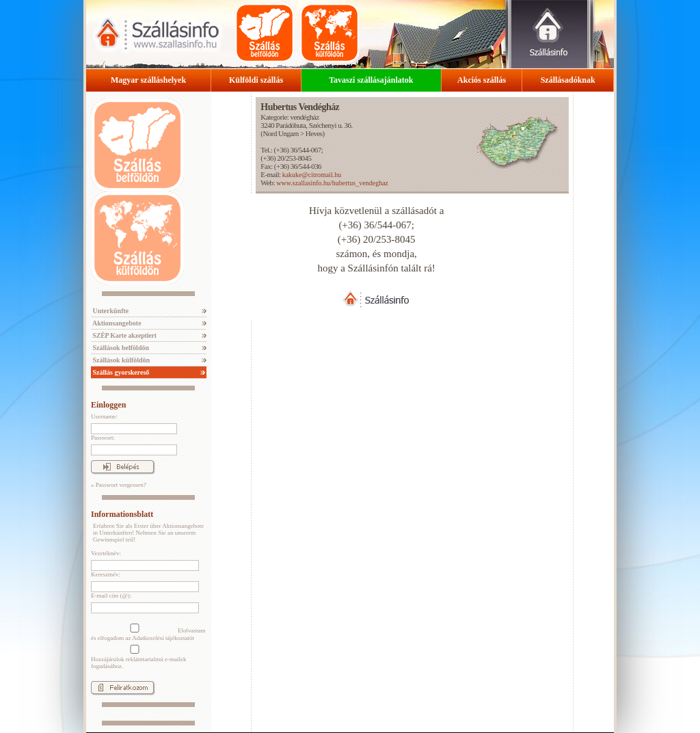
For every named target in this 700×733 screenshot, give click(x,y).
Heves (314, 133)
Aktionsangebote (116, 323)
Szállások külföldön (120, 360)
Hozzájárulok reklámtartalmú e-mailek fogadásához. (138, 657)
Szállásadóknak (568, 80)
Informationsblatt (122, 514)
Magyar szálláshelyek (148, 80)
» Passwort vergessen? (119, 485)
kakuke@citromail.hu (312, 175)
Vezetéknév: (106, 553)
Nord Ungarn (280, 133)
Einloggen (108, 405)
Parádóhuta (291, 125)
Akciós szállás (482, 80)
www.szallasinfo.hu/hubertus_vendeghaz (332, 183)
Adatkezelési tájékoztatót (163, 638)
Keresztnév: (106, 574)
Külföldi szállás (256, 80)
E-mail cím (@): (111, 596)
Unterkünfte (110, 311)
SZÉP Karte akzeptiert (124, 335)
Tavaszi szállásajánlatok (371, 80)
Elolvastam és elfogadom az (148, 632)
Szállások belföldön (120, 348)
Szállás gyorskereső (120, 372)
